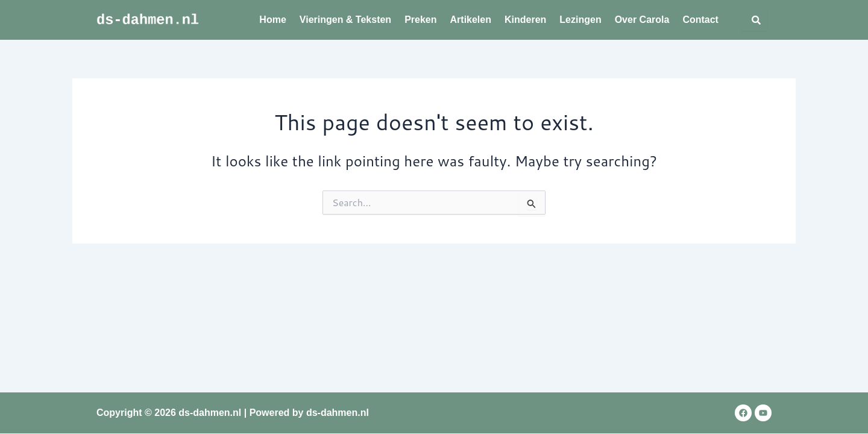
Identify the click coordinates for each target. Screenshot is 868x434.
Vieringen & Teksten (345, 20)
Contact (700, 20)
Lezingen (580, 20)
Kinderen (525, 20)
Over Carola (642, 20)
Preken (420, 20)
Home (272, 20)
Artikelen (471, 20)
